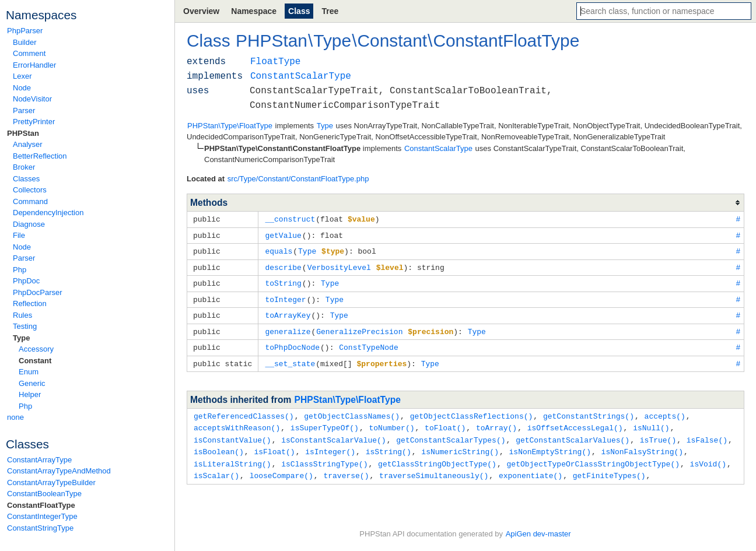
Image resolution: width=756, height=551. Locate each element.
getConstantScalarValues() (573, 433)
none (15, 417)
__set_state (290, 358)
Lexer (22, 76)
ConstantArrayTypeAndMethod (59, 471)
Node (22, 88)
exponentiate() (531, 466)
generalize (288, 327)
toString (283, 280)
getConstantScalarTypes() (451, 433)
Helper (30, 394)
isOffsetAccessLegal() (575, 421)
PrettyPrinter (34, 122)
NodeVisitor (32, 99)
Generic (32, 383)
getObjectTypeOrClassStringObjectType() (593, 455)
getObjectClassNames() (352, 410)
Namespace (254, 11)
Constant (35, 361)
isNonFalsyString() (642, 444)
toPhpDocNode (292, 342)
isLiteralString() (232, 455)
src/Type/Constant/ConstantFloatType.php (298, 179)
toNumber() (391, 421)
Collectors (30, 190)
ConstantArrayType (39, 460)
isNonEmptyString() (550, 444)
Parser (24, 110)
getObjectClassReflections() (472, 410)
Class (299, 11)
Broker (24, 167)
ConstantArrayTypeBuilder (51, 482)
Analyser (28, 144)
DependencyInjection (48, 213)
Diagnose (29, 224)
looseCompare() (281, 466)
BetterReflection (40, 156)
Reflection (30, 303)
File (19, 235)
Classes (26, 179)
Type (21, 338)
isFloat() (274, 444)
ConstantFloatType (41, 505)
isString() (388, 444)
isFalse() (707, 433)
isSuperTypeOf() (325, 421)
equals (279, 250)
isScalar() (216, 466)
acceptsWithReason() (237, 421)
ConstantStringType (40, 528)
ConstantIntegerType (42, 516)
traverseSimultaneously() (434, 466)
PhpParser (25, 31)
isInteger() (330, 444)
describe (283, 265)
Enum (29, 372)
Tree (330, 11)
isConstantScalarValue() (333, 433)
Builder (24, 42)
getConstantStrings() (589, 410)
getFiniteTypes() (609, 466)
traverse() (346, 466)
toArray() (496, 421)
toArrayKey (288, 311)
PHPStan (23, 133)
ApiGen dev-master (538, 534)
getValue (283, 234)
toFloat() (445, 421)
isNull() (651, 421)
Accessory (36, 349)
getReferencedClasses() (244, 410)
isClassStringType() (324, 455)
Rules (22, 315)
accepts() (664, 410)
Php (20, 270)
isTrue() (658, 433)
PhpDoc (26, 281)
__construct (290, 219)
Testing (25, 326)
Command (30, 201)
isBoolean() (219, 444)
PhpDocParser (38, 292)
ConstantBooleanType (44, 494)
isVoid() (708, 455)
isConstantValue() (232, 433)
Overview (201, 11)
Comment (29, 53)
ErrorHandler (34, 65)
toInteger (285, 296)
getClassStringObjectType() (437, 455)
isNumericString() (460, 444)
